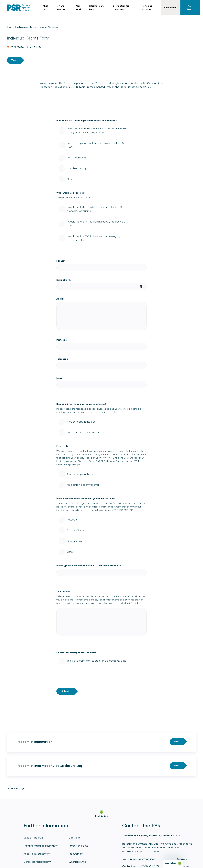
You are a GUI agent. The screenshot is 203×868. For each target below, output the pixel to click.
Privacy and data (79, 846)
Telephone (62, 359)
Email (59, 378)
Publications (21, 27)
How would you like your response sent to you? (81, 404)
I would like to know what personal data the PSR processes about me (95, 209)
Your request (63, 592)
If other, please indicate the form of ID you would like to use (89, 566)
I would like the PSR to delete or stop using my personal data (94, 238)
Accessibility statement (37, 854)
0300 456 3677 (150, 866)
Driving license (75, 541)
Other (70, 179)
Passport (72, 520)
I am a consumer (77, 158)
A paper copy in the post (82, 422)
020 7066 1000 (147, 859)
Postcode (62, 340)
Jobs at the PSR (33, 838)
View (14, 60)
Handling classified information (41, 846)
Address (61, 299)
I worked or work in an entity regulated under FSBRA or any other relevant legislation (97, 130)
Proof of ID (62, 446)
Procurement (76, 854)
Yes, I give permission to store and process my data (97, 661)
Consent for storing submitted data (76, 653)
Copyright (74, 838)
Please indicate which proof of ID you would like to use (86, 499)
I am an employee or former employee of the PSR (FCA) (96, 145)
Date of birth (64, 280)
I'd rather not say (77, 168)
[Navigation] (190, 8)
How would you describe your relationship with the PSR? (87, 120)
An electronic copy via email (83, 432)
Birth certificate (75, 530)
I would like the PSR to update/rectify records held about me (96, 224)
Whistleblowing (77, 862)
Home (10, 27)
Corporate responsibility (37, 862)
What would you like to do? (71, 193)
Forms (33, 27)
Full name (62, 261)
